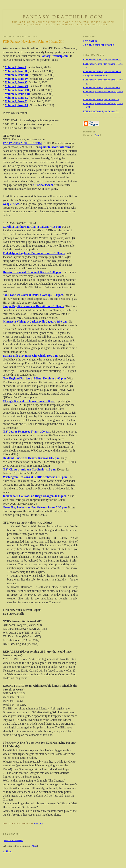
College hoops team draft (95, 76)
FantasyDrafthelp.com (55, 56)
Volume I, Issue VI (16, 86)
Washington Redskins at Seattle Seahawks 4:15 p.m (35, 477)
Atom (34, 846)
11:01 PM (39, 824)
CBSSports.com (43, 185)
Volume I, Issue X (16, 101)
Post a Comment (14, 841)
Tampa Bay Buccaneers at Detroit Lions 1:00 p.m (34, 306)
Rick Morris (90, 41)
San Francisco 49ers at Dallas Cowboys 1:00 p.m (33, 295)
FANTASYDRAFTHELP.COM (22, 143)
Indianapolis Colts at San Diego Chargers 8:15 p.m (35, 496)
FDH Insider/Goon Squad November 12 (102, 71)
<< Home (7, 851)
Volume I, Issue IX (17, 98)
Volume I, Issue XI (17, 105)
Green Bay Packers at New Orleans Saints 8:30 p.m (35, 507)
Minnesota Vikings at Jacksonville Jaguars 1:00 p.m (35, 322)
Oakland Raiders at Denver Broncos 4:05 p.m (31, 458)
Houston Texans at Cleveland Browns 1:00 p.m (32, 272)
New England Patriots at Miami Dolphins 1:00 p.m (34, 378)
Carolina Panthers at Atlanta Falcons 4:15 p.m (32, 227)
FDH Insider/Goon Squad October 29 (101, 99)
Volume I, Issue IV (17, 79)
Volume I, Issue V (16, 82)
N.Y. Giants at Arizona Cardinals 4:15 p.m (29, 469)
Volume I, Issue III (17, 75)
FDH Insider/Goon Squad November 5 (101, 87)
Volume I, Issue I (15, 67)
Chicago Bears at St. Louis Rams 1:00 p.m (29, 401)
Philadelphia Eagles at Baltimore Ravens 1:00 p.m (34, 253)
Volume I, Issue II (16, 71)
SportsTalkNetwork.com (55, 147)
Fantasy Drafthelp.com (63, 17)
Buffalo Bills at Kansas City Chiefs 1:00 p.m (30, 356)
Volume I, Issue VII (17, 90)
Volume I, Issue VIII (18, 94)
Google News (11, 204)
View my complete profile (99, 45)
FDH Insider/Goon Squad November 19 (102, 60)
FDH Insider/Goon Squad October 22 (101, 111)
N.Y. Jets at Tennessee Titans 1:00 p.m (27, 432)
